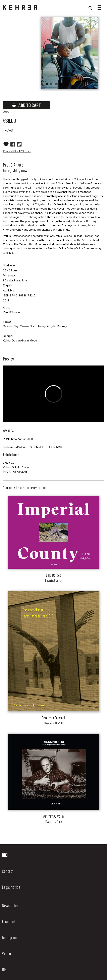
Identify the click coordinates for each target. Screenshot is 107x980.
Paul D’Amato (11, 312)
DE (4, 969)
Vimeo (7, 953)
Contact (8, 871)
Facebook (9, 921)
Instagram (9, 937)
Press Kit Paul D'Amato (17, 151)
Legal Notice (11, 887)
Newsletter (10, 905)
